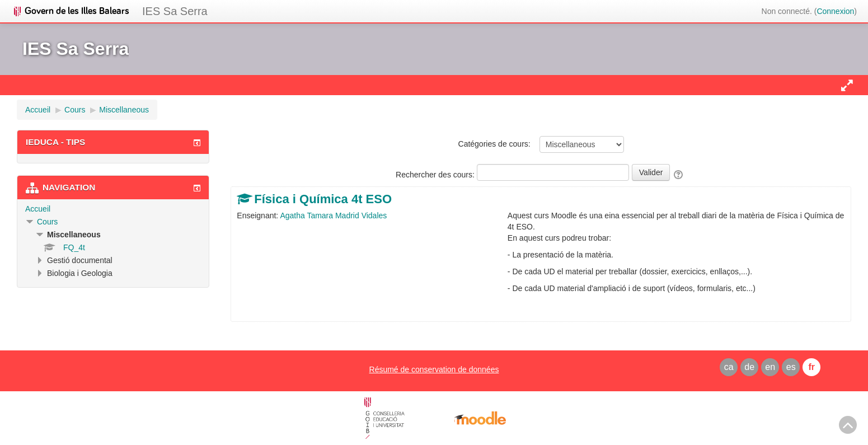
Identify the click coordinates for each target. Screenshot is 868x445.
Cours (47, 222)
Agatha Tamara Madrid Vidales (333, 216)
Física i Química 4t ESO (323, 199)
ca (729, 367)
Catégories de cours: (494, 144)
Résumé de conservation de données (434, 369)
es (791, 367)
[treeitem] (113, 209)
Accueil (38, 209)
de (749, 367)
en (770, 367)
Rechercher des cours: (436, 175)
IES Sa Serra (175, 11)
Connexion (835, 11)
